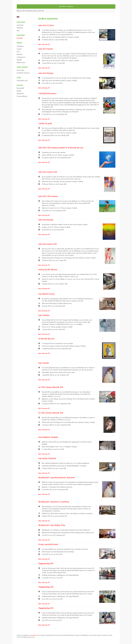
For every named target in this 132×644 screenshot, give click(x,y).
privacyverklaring (22, 96)
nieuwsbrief (20, 88)
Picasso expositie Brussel (48, 544)
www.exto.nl (34, 635)
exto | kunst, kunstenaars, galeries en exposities (23, 6)
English (18, 17)
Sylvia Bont (62, 6)
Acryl (18, 52)
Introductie (20, 25)
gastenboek (20, 94)
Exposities (21, 35)
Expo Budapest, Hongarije (48, 437)
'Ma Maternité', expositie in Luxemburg (54, 502)
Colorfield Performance (47, 94)
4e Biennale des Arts (46, 339)
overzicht (20, 38)
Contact (20, 85)
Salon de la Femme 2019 (48, 244)
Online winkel (22, 67)
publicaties (20, 28)
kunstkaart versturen (23, 73)
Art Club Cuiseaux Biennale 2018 (51, 387)
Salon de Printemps (46, 73)
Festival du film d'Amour (48, 270)
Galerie (19, 43)
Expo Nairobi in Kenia (46, 294)
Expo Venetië (44, 363)
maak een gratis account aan (35, 11)
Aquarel (19, 49)
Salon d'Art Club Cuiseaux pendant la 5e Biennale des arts (61, 148)
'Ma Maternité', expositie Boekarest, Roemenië (56, 478)
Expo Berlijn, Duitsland (47, 458)
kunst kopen (20, 70)
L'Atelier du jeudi (45, 123)
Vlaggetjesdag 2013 (46, 608)
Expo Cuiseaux (44, 315)
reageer (19, 91)
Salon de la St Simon (46, 25)
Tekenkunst (20, 46)
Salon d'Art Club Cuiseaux (48, 196)
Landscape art (21, 57)
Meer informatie (44, 45)
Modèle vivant (21, 63)
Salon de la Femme (46, 49)
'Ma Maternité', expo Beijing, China (52, 525)
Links (19, 78)
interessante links (22, 81)
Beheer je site (21, 11)
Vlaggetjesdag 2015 (46, 564)
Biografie (19, 60)
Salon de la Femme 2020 (48, 172)
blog (18, 31)
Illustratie (20, 54)
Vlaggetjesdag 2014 (46, 587)
